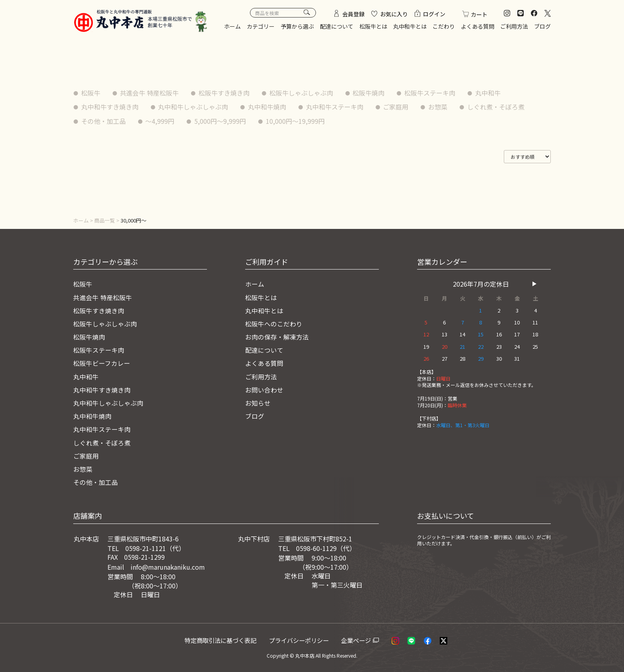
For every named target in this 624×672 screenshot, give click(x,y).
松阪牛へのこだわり (274, 323)
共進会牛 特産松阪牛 (150, 93)
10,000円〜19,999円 (296, 121)
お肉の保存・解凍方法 (277, 336)
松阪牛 (91, 93)
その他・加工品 (103, 121)
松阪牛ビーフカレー (102, 361)
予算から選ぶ (297, 26)
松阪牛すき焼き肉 (224, 93)
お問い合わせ (264, 387)
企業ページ (359, 635)
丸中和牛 (489, 93)
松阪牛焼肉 (369, 93)
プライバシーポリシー (302, 635)
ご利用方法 (514, 26)
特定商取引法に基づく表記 (223, 635)
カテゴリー (261, 26)
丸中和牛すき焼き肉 (110, 107)
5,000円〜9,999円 (220, 121)
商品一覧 (105, 220)
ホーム (232, 26)
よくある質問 (478, 26)
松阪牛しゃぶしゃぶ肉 (302, 93)
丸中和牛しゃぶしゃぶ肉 (193, 107)
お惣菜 (439, 107)
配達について (337, 26)
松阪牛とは (373, 26)
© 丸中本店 (302, 650)
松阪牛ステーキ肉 (431, 93)
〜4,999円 (160, 121)
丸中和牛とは (410, 26)
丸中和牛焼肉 (267, 107)
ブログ (542, 26)
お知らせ (258, 400)
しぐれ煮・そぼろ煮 (497, 107)
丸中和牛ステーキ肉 (335, 107)
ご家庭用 (396, 107)
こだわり (444, 26)
